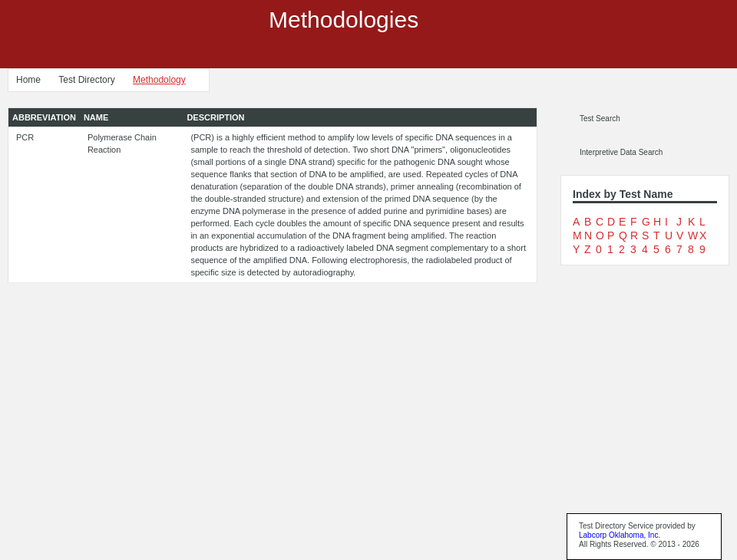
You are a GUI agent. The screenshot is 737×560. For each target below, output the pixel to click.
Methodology (159, 80)
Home (28, 80)
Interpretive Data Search (621, 152)
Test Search (600, 119)
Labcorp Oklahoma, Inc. (620, 535)
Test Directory (86, 80)
